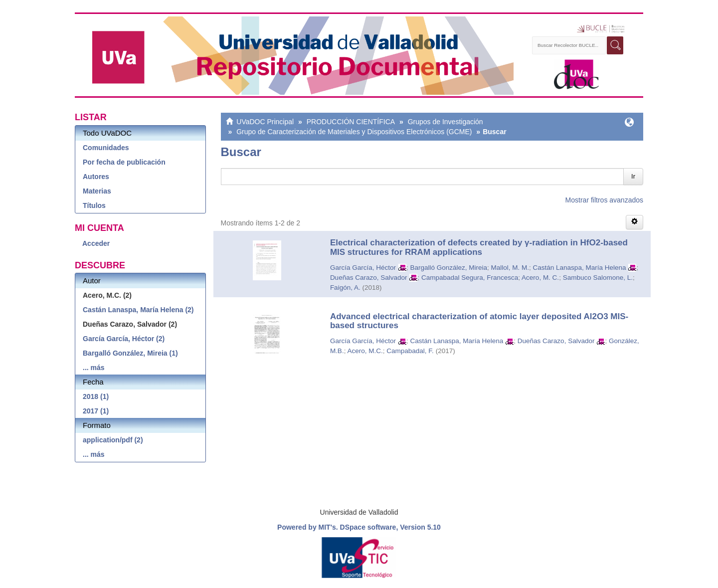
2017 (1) (96, 411)
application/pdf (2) (113, 440)
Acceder (96, 243)
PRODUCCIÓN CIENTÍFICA (351, 122)
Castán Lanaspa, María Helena (580, 268)
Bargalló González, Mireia (449, 268)
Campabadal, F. (410, 351)
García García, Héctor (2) (124, 339)
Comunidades (106, 148)
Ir (633, 176)
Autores (96, 177)
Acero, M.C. (365, 351)
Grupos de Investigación (446, 122)
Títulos (94, 205)
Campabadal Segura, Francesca (470, 278)
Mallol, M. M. (510, 268)
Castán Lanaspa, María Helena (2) (138, 310)
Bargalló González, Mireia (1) (130, 353)
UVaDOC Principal (265, 122)
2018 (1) (96, 396)
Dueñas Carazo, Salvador (369, 278)
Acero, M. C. (540, 278)
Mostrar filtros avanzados (604, 200)
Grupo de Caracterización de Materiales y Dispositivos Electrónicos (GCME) (354, 132)
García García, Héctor (363, 268)
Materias (97, 191)
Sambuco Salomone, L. (598, 278)
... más (94, 368)
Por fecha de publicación (124, 162)
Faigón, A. (345, 288)
